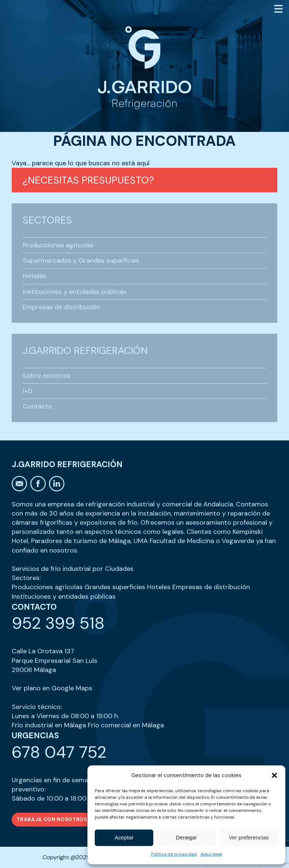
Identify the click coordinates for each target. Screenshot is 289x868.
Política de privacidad (174, 854)
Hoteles (34, 276)
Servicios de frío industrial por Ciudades (73, 569)
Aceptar (124, 837)
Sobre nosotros (47, 376)
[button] (274, 775)
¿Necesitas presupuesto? (88, 180)
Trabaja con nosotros (52, 819)
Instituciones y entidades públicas (75, 292)
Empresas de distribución (61, 307)
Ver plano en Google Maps (52, 688)
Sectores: (26, 578)
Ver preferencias (249, 837)
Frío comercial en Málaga (126, 725)
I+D (27, 391)
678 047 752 (59, 752)
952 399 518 (58, 623)
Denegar (187, 837)
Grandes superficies (115, 587)
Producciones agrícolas (58, 245)
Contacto (37, 406)
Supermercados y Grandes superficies (81, 261)
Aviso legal (211, 854)
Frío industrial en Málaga (49, 725)
